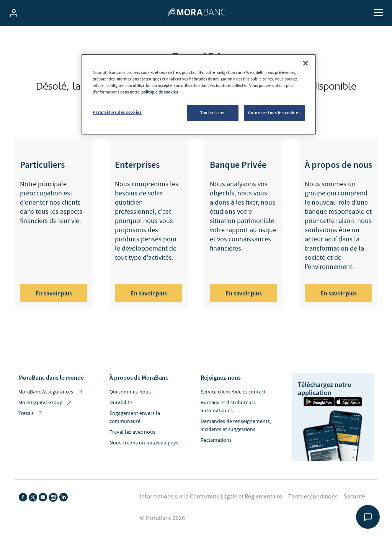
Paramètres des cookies (117, 112)
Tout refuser (213, 113)
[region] (199, 94)
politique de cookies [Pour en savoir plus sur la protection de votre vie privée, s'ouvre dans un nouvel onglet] (160, 92)
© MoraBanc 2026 (162, 518)
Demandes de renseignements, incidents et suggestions (236, 425)
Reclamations (216, 440)
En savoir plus (54, 293)
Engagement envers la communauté (135, 417)
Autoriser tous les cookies (274, 113)
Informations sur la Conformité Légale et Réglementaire (211, 497)
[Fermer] (305, 63)
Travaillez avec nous (132, 432)
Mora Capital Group (46, 403)
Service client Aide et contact (233, 392)
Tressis (31, 414)
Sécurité (354, 497)
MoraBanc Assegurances (51, 392)
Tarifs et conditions (313, 497)
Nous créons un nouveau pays (144, 443)
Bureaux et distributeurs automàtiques (228, 407)
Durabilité (121, 403)
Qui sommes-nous (130, 392)
